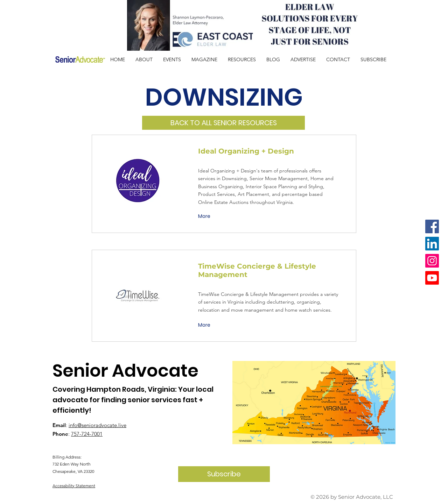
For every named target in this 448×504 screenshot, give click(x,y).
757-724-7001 (87, 434)
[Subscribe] (224, 474)
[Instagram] (432, 261)
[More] (205, 216)
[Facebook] (432, 226)
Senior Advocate (125, 371)
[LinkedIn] (432, 244)
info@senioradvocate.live (97, 425)
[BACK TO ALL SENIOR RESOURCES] (223, 123)
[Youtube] (432, 278)
